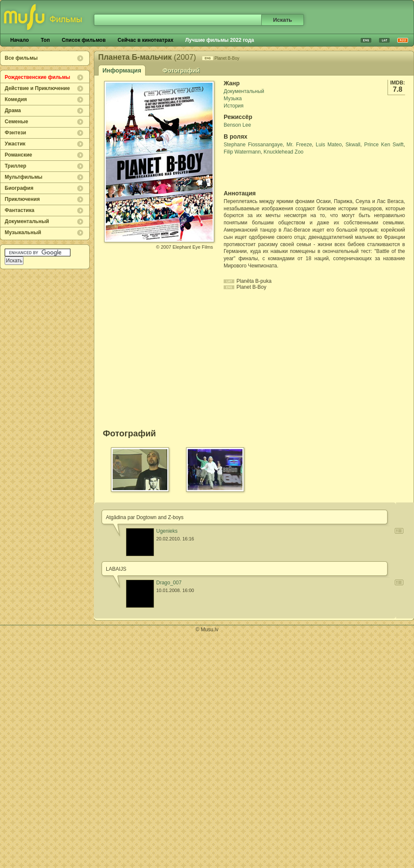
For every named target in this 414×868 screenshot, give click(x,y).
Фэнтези (15, 133)
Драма (13, 110)
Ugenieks (167, 531)
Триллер (16, 166)
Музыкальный (23, 232)
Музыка (233, 99)
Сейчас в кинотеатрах (146, 40)
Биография (19, 188)
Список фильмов (84, 40)
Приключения (22, 199)
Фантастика (19, 210)
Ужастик (15, 144)
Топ (45, 40)
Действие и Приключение (37, 88)
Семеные (16, 122)
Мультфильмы (23, 177)
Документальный (27, 221)
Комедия (16, 99)
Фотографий (181, 70)
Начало (19, 40)
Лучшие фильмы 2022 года (220, 40)
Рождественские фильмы (37, 77)
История (234, 106)
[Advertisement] (274, 173)
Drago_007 (169, 583)
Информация (122, 70)
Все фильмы (21, 58)
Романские (18, 155)
